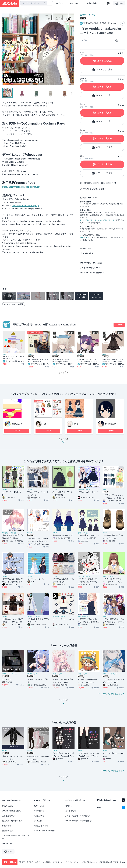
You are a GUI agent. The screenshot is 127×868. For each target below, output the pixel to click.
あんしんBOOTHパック (88, 220)
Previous (4, 49)
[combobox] (34, 3)
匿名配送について (9, 816)
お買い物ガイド (40, 811)
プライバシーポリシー (89, 268)
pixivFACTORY (85, 237)
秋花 (76, 424)
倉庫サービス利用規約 (43, 862)
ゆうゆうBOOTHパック (106, 220)
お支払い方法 (88, 253)
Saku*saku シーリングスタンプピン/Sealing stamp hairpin (88, 360)
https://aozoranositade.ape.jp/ (26, 206)
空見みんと (17, 424)
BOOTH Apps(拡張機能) (12, 811)
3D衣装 (30, 354)
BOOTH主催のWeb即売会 (44, 831)
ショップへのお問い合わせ (91, 273)
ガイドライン (58, 862)
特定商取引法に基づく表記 (91, 263)
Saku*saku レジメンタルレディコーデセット (38, 360)
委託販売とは (8, 831)
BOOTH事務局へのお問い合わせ (78, 821)
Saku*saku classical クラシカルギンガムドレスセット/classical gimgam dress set (113, 360)
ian (44, 424)
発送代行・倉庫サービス (12, 821)
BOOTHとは (75, 3)
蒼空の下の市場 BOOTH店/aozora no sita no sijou (44, 324)
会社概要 (22, 862)
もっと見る (63, 441)
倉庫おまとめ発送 (41, 826)
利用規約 (30, 862)
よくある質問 (70, 811)
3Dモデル (84, 15)
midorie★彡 (111, 424)
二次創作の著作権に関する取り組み (16, 837)
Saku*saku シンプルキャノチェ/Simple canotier (63, 360)
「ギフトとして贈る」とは (93, 189)
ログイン (60, 3)
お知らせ (69, 806)
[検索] (44, 4)
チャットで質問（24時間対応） (78, 816)
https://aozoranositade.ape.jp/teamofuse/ (21, 187)
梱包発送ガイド (8, 826)
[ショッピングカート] (108, 3)
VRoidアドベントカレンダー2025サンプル (14, 358)
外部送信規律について (90, 862)
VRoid (94, 15)
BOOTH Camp (8, 843)
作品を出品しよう (94, 3)
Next (72, 49)
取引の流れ (87, 249)
